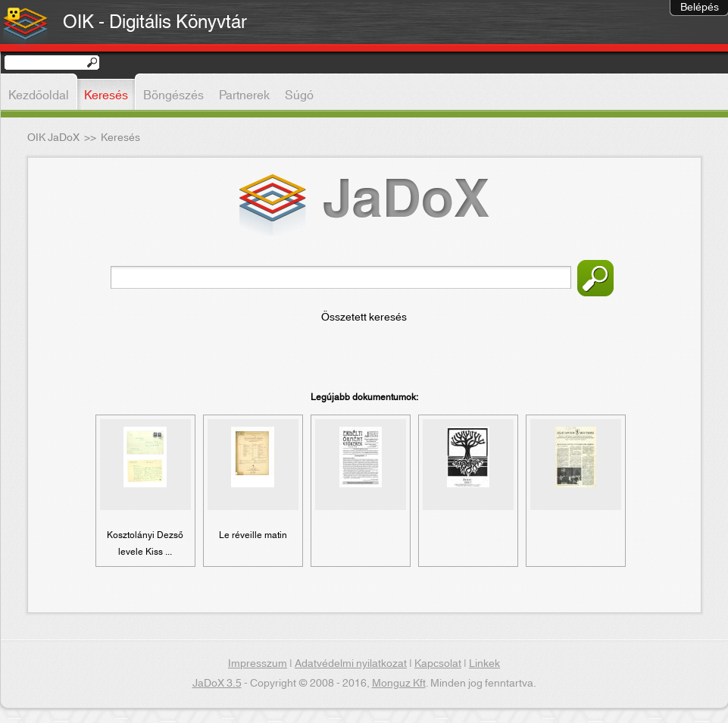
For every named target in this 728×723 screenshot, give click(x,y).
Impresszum (258, 664)
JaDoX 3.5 (217, 684)
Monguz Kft (399, 684)
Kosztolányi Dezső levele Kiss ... (145, 543)
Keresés (595, 278)
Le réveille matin (253, 535)
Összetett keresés (364, 318)
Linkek (484, 664)
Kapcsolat (438, 664)
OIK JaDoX (53, 138)
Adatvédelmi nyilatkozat (351, 664)
